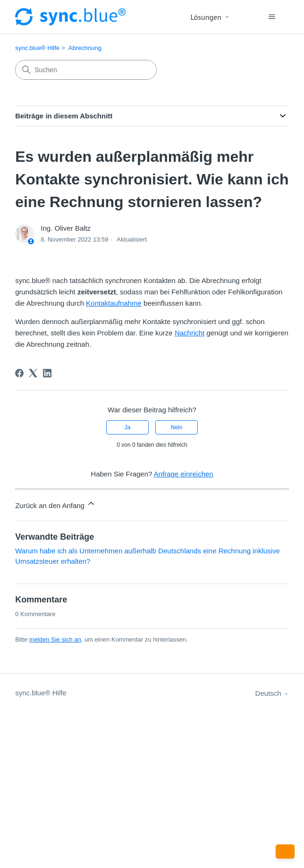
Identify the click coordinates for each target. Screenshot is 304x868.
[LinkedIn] (47, 373)
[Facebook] (19, 373)
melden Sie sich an (55, 639)
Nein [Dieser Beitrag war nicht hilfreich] (177, 427)
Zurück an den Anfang (55, 504)
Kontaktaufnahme (114, 303)
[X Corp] (33, 373)
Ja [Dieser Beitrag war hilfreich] (128, 427)
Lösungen (210, 17)
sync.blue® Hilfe (37, 48)
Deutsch (272, 693)
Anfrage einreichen (184, 474)
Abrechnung (85, 48)
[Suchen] (86, 70)
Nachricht (190, 333)
